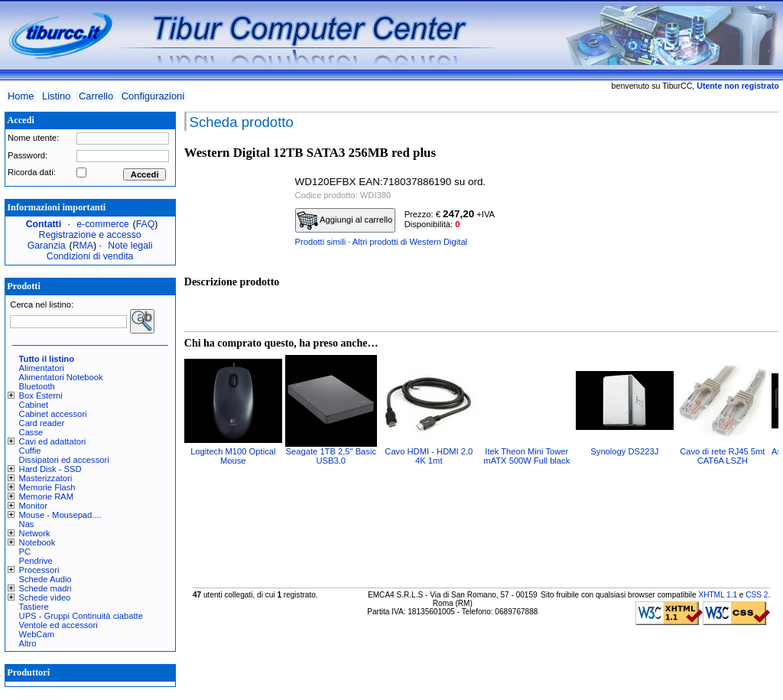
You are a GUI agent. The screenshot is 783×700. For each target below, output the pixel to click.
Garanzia (47, 246)
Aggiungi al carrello (345, 220)
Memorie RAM (46, 497)
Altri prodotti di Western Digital (410, 242)
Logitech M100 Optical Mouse (233, 456)
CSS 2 (757, 595)
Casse (31, 432)
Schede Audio (45, 579)
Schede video (45, 597)
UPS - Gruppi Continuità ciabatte (81, 616)
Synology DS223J (624, 451)
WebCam (37, 634)
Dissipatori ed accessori (64, 460)
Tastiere (34, 607)
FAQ (146, 224)
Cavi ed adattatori (53, 441)
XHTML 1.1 (718, 595)
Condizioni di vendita (90, 256)
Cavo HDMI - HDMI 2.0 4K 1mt (429, 456)
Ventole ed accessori (58, 625)
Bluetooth (37, 386)
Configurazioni (153, 96)
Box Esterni (41, 396)
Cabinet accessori (53, 414)
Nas (27, 524)
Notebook (37, 542)
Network (35, 533)
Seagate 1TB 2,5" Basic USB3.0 (331, 456)
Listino (56, 96)
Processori (39, 570)
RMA (83, 246)
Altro (28, 643)
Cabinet (34, 405)
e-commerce (102, 224)
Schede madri (45, 588)
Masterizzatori (46, 478)
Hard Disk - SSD (50, 469)
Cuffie (30, 451)
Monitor (33, 506)
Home (21, 96)
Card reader (42, 423)
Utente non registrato (738, 86)
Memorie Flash (47, 487)
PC (25, 552)
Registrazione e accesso (90, 235)
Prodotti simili (321, 242)
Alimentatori (42, 368)
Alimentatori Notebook (61, 377)
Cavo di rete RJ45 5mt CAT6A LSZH (722, 456)
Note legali (130, 246)
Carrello (96, 96)
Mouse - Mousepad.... (60, 515)
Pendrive (36, 561)
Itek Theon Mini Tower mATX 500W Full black (526, 456)
